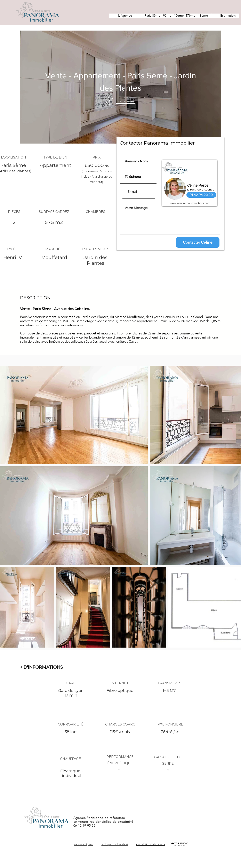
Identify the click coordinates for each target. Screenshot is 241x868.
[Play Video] (121, 101)
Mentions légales (83, 844)
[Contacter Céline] (198, 242)
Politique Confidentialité (115, 844)
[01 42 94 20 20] (201, 195)
